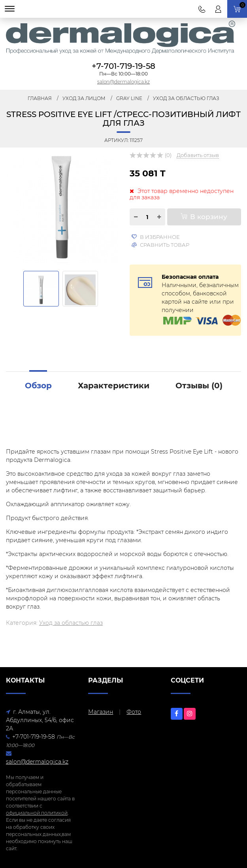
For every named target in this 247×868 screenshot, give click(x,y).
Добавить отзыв (198, 155)
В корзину (204, 217)
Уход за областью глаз (186, 98)
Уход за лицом (84, 98)
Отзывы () (199, 386)
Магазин (101, 712)
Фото (134, 712)
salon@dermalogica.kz (123, 82)
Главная (40, 98)
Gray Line (129, 98)
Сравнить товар (160, 245)
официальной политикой (37, 813)
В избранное (156, 237)
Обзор (38, 386)
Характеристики (114, 386)
